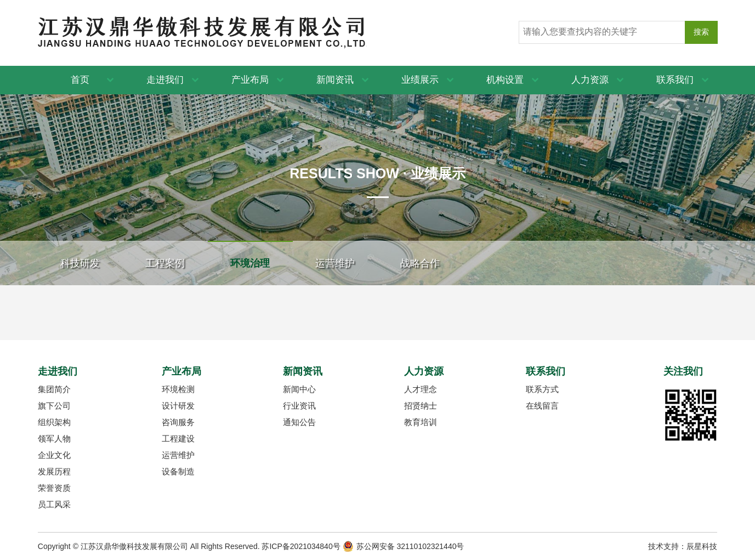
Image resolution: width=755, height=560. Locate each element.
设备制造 (178, 471)
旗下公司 (54, 406)
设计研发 (178, 406)
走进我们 (165, 80)
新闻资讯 (335, 80)
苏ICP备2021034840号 (301, 546)
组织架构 (54, 422)
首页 (80, 80)
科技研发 (80, 263)
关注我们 (683, 371)
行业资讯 (299, 406)
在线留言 (542, 406)
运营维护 (335, 263)
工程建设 (178, 439)
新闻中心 (299, 389)
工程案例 (165, 263)
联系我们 (675, 80)
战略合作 (420, 263)
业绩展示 (420, 80)
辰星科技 (702, 546)
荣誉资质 (54, 488)
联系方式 (542, 389)
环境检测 (178, 389)
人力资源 (590, 80)
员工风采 (54, 504)
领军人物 (54, 439)
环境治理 (250, 263)
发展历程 (54, 471)
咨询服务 (178, 422)
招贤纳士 (421, 406)
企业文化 (54, 455)
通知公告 (299, 422)
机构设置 (505, 80)
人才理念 (421, 389)
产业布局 (250, 80)
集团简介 (54, 389)
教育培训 (421, 422)
